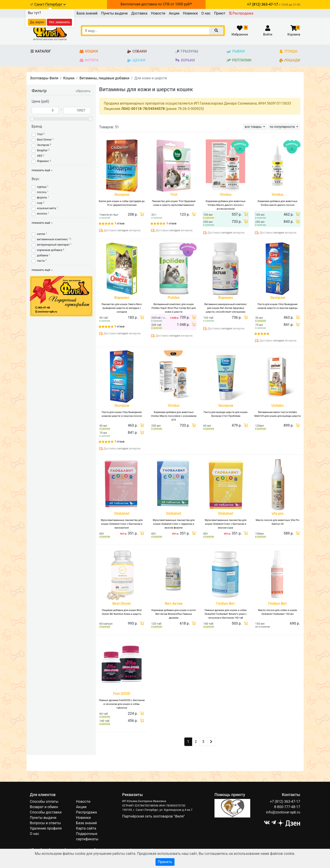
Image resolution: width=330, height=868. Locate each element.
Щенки (136, 60)
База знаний (87, 13)
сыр (40, 203)
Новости (158, 13)
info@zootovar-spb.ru (283, 812)
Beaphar (42, 150)
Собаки (137, 52)
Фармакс (43, 161)
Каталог (41, 51)
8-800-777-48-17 (287, 807)
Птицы (288, 52)
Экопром (43, 145)
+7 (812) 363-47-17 (285, 802)
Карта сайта (86, 828)
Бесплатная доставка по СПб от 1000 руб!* (156, 4)
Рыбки (235, 52)
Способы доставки (46, 812)
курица (42, 187)
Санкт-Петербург (50, 4)
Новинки (190, 13)
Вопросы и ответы (45, 823)
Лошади (290, 60)
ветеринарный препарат (53, 245)
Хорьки (185, 60)
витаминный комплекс (53, 239)
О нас (206, 13)
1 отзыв (120, 223)
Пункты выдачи (115, 13)
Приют (220, 13)
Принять (165, 862)
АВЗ (40, 156)
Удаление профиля (46, 828)
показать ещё (42, 170)
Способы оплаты (44, 802)
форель (42, 197)
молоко (42, 214)
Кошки (89, 52)
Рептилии (239, 60)
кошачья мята (47, 208)
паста (41, 261)
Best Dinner (44, 140)
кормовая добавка (50, 250)
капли (41, 234)
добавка (43, 255)
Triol (40, 134)
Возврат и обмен (44, 807)
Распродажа (241, 13)
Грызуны (186, 52)
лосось (42, 192)
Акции (174, 13)
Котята (89, 60)
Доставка (139, 13)
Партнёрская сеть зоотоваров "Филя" (153, 816)
